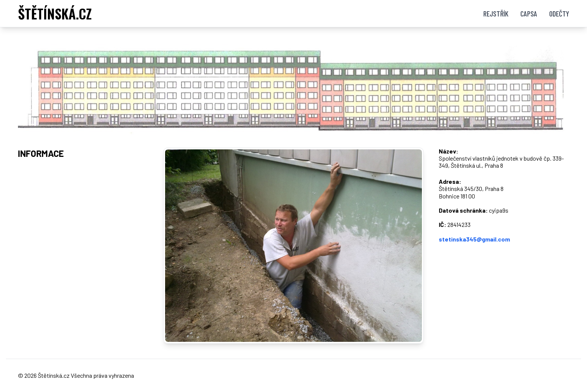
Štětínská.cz (54, 375)
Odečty (559, 13)
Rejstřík (496, 13)
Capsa (529, 13)
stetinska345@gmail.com (474, 239)
